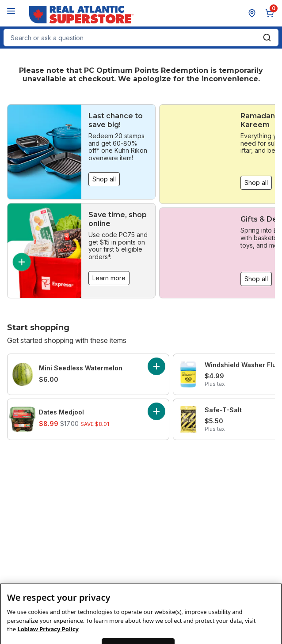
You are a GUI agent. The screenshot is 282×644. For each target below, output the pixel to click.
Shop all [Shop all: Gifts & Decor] (256, 279)
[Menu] (11, 11)
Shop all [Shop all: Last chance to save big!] (104, 179)
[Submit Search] (267, 38)
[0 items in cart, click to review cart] (271, 13)
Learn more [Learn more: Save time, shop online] (109, 278)
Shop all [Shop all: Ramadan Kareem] (256, 183)
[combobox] (141, 38)
